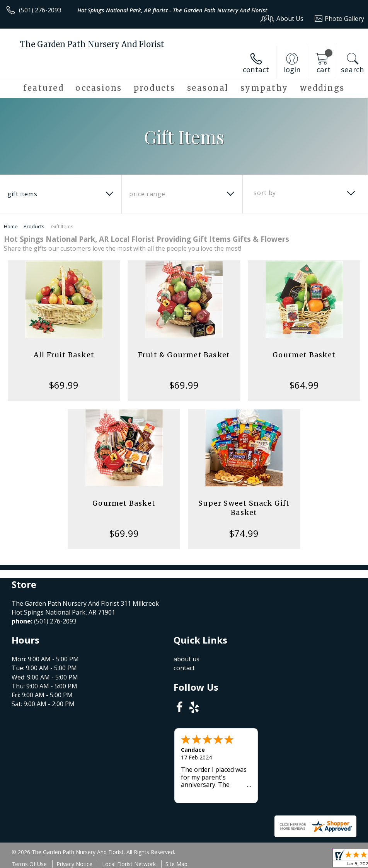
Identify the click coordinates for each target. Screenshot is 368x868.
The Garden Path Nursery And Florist (92, 44)
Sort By (265, 193)
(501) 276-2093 (40, 10)
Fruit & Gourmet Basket (184, 355)
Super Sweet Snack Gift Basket (244, 508)
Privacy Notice (74, 864)
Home (11, 226)
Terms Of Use (29, 864)
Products (34, 226)
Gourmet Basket (304, 355)
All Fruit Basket (64, 355)
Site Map (176, 864)
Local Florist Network (129, 864)
